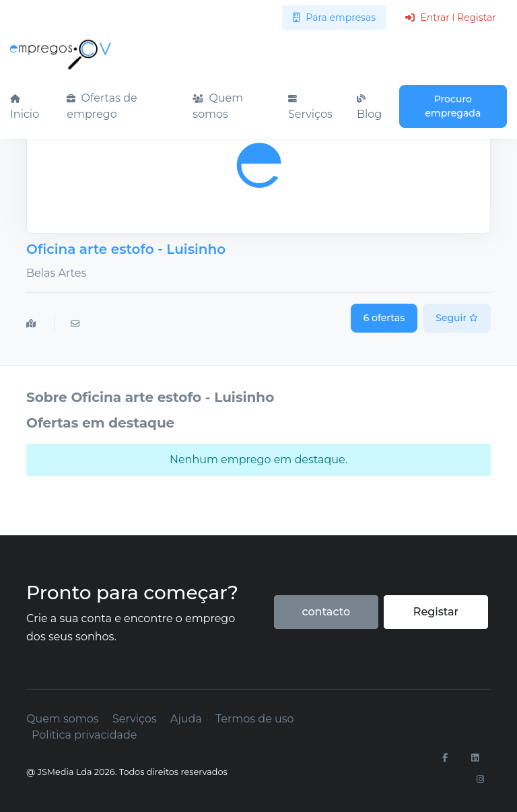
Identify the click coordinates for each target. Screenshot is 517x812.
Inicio (25, 108)
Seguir (457, 318)
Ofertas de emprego (102, 106)
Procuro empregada (453, 106)
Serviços (310, 108)
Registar (436, 612)
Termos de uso (255, 719)
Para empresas (334, 18)
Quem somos (218, 106)
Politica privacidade (84, 735)
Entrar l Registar (451, 18)
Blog (369, 108)
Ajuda (186, 719)
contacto (326, 612)
